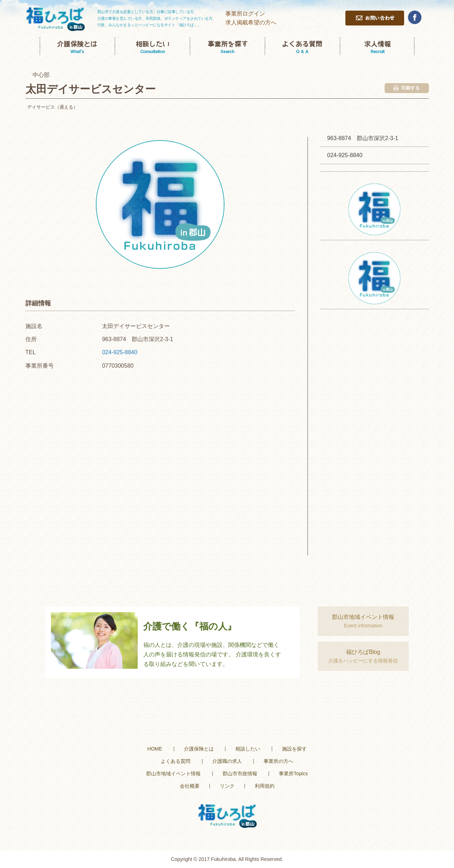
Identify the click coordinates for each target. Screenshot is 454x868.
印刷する (407, 88)
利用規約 (265, 786)
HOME (155, 749)
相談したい (248, 749)
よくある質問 (176, 761)
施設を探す (294, 749)
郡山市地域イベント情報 (173, 774)
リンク (227, 786)
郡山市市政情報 (240, 774)
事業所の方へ (278, 761)
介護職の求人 (227, 761)
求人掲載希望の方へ (251, 22)
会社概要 (190, 786)
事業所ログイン (245, 14)
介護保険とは (199, 749)
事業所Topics (293, 774)
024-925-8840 (120, 352)
